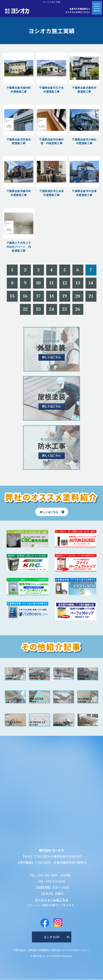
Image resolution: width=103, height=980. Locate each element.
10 (38, 283)
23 (38, 309)
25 (65, 309)
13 (78, 283)
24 (52, 309)
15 (12, 296)
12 (65, 283)
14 (91, 283)
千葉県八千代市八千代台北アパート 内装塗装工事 (19, 247)
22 (25, 309)
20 (78, 296)
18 (52, 296)
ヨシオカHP (51, 937)
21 (91, 296)
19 (65, 296)
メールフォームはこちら (52, 900)
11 (51, 283)
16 (25, 296)
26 (78, 309)
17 (38, 296)
